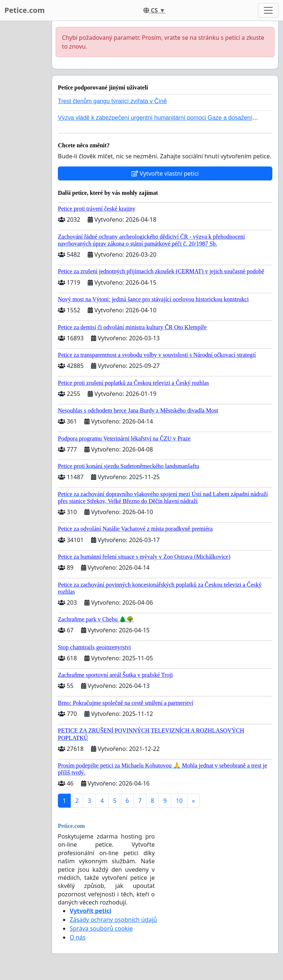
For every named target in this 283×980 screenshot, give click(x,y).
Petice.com (25, 10)
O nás (78, 937)
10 (179, 801)
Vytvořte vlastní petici (165, 173)
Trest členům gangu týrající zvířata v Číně (112, 101)
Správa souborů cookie (101, 928)
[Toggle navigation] (268, 10)
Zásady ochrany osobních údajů (113, 920)
